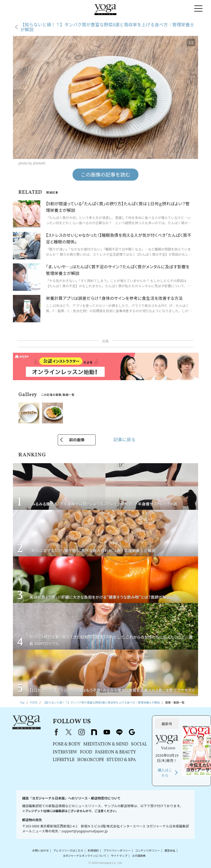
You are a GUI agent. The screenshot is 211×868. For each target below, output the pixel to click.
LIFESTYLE (64, 760)
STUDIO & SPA (121, 760)
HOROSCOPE (91, 760)
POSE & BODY (67, 744)
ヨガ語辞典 (139, 856)
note (94, 732)
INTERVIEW (65, 752)
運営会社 (170, 850)
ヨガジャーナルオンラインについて (84, 856)
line (119, 732)
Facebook (55, 732)
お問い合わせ (40, 850)
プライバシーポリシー (117, 850)
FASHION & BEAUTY (116, 752)
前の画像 (77, 440)
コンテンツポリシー (148, 850)
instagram (81, 732)
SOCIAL (139, 744)
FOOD (86, 752)
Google (132, 732)
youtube (107, 732)
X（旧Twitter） (69, 732)
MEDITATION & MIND (106, 744)
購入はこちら (165, 773)
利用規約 (93, 850)
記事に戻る (124, 439)
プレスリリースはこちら (68, 850)
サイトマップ (119, 856)
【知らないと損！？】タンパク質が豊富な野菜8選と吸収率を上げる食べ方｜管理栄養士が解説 (107, 27)
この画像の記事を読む (105, 174)
